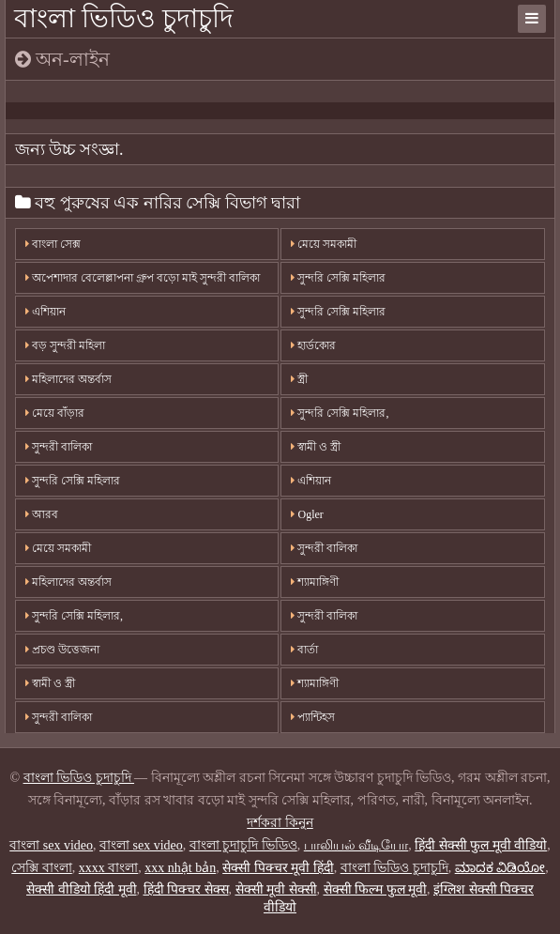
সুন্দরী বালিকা (59, 447)
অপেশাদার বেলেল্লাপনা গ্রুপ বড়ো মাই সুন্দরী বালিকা (143, 278)
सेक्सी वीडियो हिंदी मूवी (82, 889)
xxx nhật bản (180, 868)
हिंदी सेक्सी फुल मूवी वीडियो (481, 845)
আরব (42, 514)
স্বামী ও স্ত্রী (316, 447)
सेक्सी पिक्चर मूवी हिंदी (278, 868)
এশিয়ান (45, 312)
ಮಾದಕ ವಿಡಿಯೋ (500, 868)
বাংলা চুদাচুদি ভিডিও (243, 845)
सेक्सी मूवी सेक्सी (276, 889)
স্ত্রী (299, 379)
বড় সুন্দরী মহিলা (65, 345)
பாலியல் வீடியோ (356, 845)
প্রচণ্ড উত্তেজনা (62, 650)
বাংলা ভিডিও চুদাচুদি (124, 18)
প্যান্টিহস (313, 717)
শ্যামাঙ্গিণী (315, 582)
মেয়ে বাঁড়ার (55, 413)
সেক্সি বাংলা (42, 868)
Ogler (307, 514)
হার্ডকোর (313, 345)
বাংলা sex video (51, 845)
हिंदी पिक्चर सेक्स (186, 889)
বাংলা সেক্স (53, 244)
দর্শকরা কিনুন (280, 823)
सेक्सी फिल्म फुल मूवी (376, 889)
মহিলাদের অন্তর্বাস (68, 379)
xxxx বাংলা (109, 868)
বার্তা (304, 650)
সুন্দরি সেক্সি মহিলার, (340, 413)
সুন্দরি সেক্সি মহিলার (338, 278)
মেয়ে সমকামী (324, 244)
